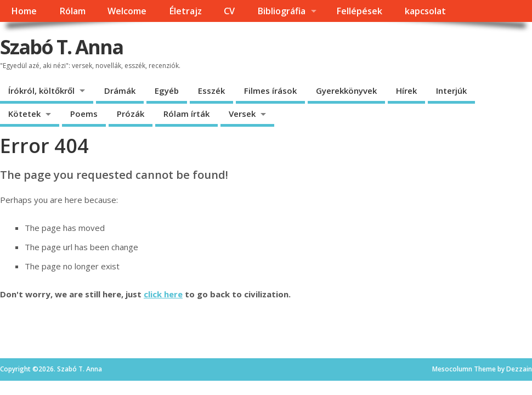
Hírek (406, 91)
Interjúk (451, 91)
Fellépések (359, 11)
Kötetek (24, 114)
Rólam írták (186, 114)
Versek (242, 114)
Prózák (131, 114)
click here (163, 294)
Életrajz (185, 11)
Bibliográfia (281, 11)
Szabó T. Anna (61, 47)
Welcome (127, 11)
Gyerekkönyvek (346, 91)
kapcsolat (425, 11)
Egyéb (167, 91)
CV (229, 11)
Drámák (120, 91)
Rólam (72, 11)
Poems (84, 114)
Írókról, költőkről (41, 91)
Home (24, 11)
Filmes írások (270, 91)
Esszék (211, 91)
